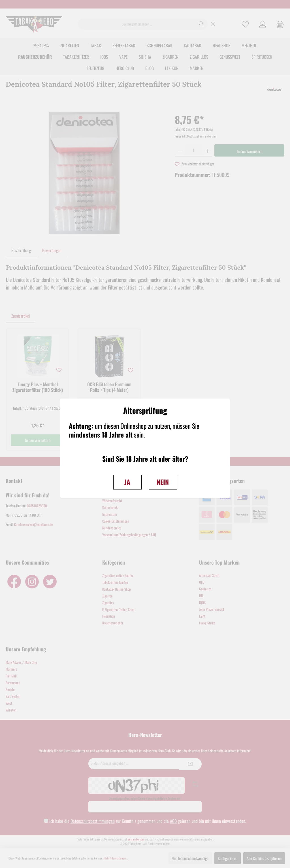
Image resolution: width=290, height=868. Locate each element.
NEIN (163, 482)
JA (127, 482)
